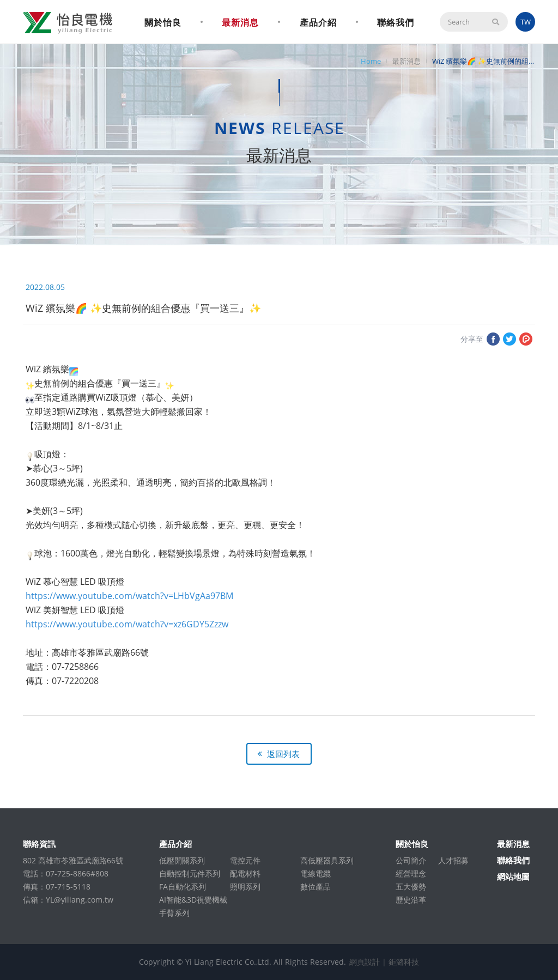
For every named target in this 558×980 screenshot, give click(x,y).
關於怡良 (163, 22)
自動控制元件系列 (190, 873)
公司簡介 (411, 860)
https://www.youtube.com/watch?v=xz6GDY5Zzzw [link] (127, 624)
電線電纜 (316, 873)
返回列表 (283, 754)
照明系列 (245, 887)
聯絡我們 (396, 22)
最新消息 (240, 22)
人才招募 (453, 860)
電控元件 (245, 860)
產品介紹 (318, 22)
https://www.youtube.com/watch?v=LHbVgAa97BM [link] (129, 596)
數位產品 (316, 887)
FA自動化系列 (183, 887)
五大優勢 (411, 887)
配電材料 (245, 873)
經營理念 (411, 873)
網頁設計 (365, 962)
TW (526, 22)
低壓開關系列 (182, 860)
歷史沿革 (411, 900)
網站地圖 (513, 876)
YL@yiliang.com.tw (80, 900)
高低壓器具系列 (327, 860)
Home (371, 61)
